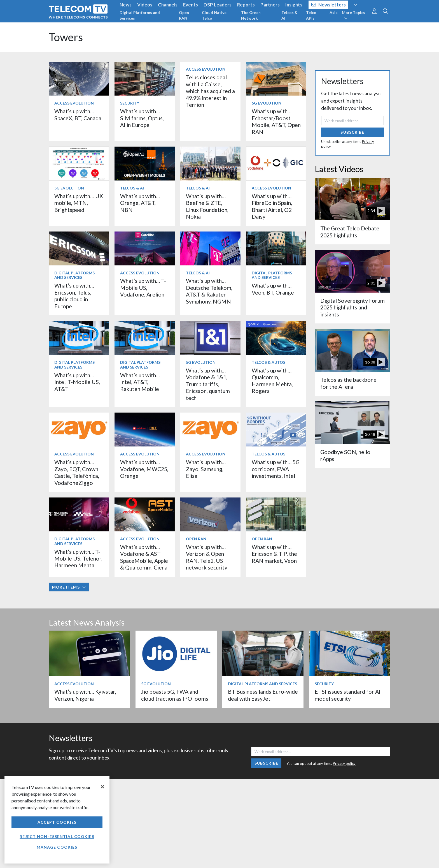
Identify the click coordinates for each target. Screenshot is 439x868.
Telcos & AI (289, 15)
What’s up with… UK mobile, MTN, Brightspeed (79, 203)
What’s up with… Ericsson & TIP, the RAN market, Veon (274, 554)
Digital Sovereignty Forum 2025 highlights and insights (352, 307)
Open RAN (184, 15)
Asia (334, 12)
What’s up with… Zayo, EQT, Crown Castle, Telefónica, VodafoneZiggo (77, 472)
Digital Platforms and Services (140, 15)
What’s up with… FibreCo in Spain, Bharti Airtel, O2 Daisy (272, 206)
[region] (57, 820)
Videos (145, 5)
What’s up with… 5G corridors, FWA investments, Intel (276, 469)
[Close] (102, 787)
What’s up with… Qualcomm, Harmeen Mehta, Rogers (272, 381)
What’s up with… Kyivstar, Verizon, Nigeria (85, 695)
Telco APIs (311, 15)
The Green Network (251, 15)
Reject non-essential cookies (57, 836)
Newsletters (329, 5)
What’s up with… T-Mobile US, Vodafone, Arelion (143, 288)
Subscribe (352, 132)
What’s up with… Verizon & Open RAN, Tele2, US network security (207, 557)
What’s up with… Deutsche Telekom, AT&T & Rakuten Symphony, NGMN (209, 291)
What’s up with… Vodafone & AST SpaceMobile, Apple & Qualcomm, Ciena (144, 557)
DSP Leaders (218, 5)
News (126, 5)
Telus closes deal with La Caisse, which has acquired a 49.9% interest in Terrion (210, 91)
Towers (66, 37)
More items (69, 587)
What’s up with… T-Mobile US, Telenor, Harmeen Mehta (78, 559)
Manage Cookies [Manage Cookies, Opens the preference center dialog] (57, 847)
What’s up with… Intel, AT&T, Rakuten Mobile (140, 382)
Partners (270, 5)
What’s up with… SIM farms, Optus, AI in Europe (142, 118)
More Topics (353, 15)
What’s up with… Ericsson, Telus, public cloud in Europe (74, 296)
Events (191, 5)
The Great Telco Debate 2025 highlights (350, 232)
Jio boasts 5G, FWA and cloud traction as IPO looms (175, 695)
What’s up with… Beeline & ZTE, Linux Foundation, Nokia (207, 206)
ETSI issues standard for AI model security (348, 695)
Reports (246, 5)
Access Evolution (74, 103)
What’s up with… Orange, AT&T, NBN (140, 203)
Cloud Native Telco (214, 15)
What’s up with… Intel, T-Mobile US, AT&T (77, 382)
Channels (168, 5)
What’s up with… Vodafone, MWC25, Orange (144, 469)
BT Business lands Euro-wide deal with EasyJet (263, 695)
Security (130, 103)
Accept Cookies (57, 822)
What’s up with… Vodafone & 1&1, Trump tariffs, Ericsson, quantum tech (208, 384)
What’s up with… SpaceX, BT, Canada (78, 114)
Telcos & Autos (268, 362)
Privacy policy (344, 763)
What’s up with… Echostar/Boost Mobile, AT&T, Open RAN (276, 121)
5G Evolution (267, 103)
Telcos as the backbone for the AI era (348, 383)
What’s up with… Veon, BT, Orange (273, 289)
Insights (294, 5)
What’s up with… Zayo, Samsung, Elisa (206, 469)
